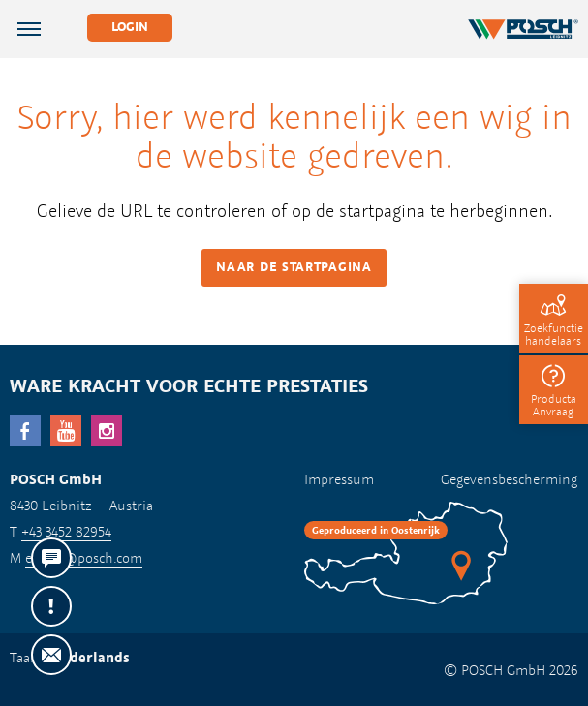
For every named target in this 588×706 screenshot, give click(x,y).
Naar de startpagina (294, 267)
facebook (25, 431)
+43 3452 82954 (66, 531)
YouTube (66, 431)
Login (130, 27)
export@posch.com (84, 557)
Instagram (107, 431)
